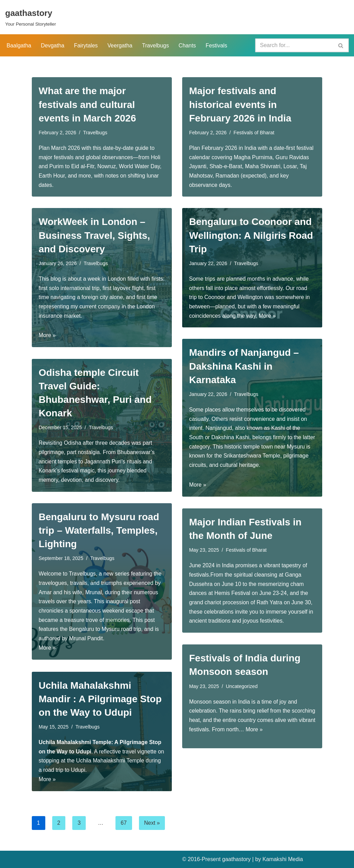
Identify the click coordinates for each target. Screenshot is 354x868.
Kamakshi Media (284, 859)
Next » (152, 823)
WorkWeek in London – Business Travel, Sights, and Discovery (94, 235)
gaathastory (237, 859)
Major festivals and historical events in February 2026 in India (240, 104)
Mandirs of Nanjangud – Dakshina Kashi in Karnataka (244, 366)
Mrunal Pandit (87, 640)
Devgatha (53, 46)
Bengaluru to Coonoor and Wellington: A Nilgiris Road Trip (251, 235)
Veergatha (121, 46)
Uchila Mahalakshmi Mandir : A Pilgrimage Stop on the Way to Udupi (100, 699)
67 (124, 823)
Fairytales (87, 46)
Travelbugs (157, 46)
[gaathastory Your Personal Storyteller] (31, 17)
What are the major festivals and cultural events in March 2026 (87, 104)
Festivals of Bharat (255, 133)
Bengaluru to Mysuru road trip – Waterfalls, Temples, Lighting (99, 530)
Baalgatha (19, 46)
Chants (189, 46)
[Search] (294, 45)
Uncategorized (242, 686)
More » (47, 337)
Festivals (218, 46)
